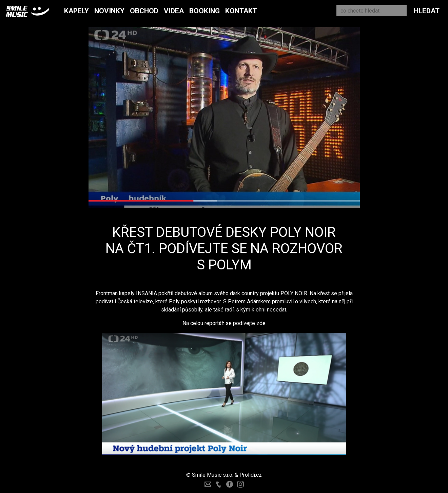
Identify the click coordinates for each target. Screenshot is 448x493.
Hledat (427, 11)
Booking (204, 11)
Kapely (76, 11)
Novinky (109, 11)
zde (261, 323)
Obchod (144, 11)
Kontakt (241, 11)
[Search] (372, 11)
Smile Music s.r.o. (213, 475)
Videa (174, 11)
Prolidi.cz (251, 475)
